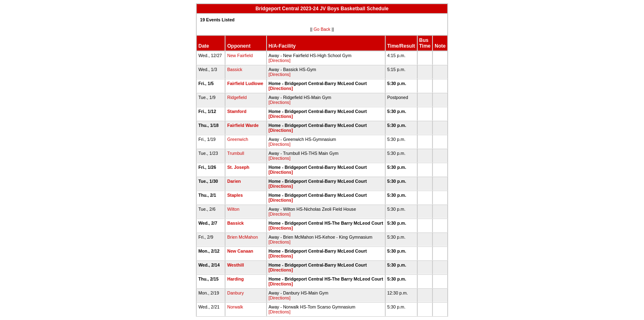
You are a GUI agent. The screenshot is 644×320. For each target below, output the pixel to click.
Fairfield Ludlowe (245, 83)
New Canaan (240, 251)
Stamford (237, 111)
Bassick (235, 69)
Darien (234, 181)
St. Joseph (238, 167)
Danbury (235, 293)
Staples (235, 195)
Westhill (236, 265)
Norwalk (235, 307)
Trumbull (236, 153)
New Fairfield (240, 55)
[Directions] (279, 60)
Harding (235, 279)
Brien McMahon (243, 237)
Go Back (322, 29)
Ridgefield (237, 97)
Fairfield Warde (243, 125)
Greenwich (238, 139)
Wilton (233, 209)
